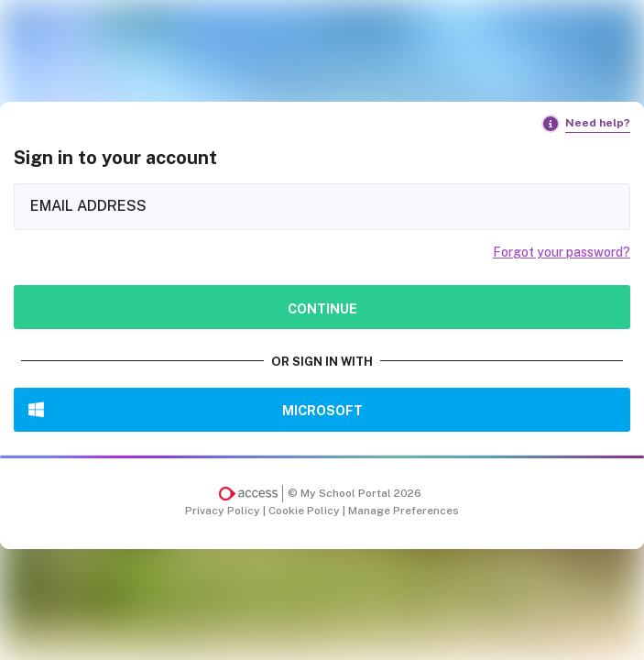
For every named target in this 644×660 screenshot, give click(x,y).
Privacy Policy (224, 511)
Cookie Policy (306, 511)
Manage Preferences (404, 511)
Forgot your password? (562, 252)
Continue (322, 308)
